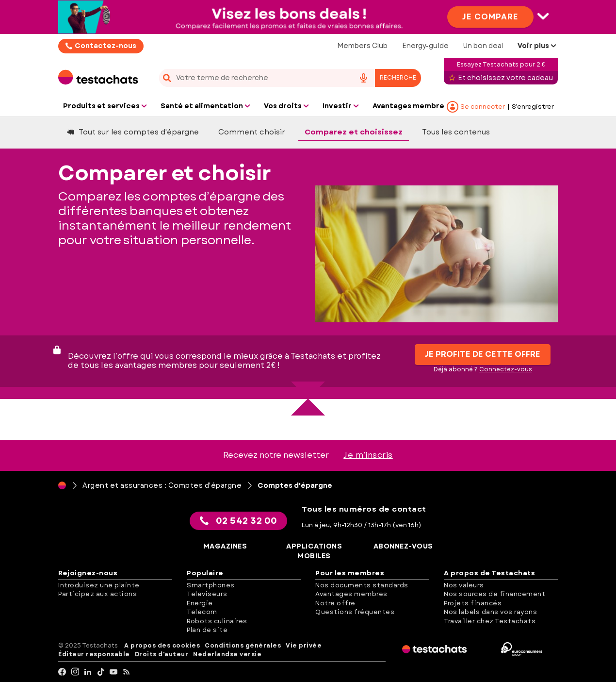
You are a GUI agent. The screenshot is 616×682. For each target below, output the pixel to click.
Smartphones (211, 585)
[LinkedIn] (88, 672)
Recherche (398, 78)
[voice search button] (363, 78)
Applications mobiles (314, 551)
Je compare (490, 16)
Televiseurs (207, 594)
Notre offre (335, 603)
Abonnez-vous (403, 546)
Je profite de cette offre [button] (483, 354)
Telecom (202, 612)
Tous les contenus (456, 132)
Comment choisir (252, 132)
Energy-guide (425, 46)
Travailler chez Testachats (490, 621)
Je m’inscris (368, 455)
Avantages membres (351, 594)
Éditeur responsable (94, 655)
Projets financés (473, 603)
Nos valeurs (464, 585)
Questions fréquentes (355, 612)
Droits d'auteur (162, 655)
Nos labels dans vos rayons (490, 612)
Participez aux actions (97, 594)
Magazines (225, 546)
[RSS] (127, 672)
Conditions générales (243, 646)
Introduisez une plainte (99, 585)
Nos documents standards (362, 585)
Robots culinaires (217, 621)
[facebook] (62, 672)
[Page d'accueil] (62, 485)
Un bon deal (483, 46)
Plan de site (207, 630)
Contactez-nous (105, 46)
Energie (200, 603)
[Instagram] (75, 672)
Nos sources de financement (494, 594)
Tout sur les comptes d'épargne (133, 132)
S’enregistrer (533, 107)
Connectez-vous (506, 369)
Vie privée (304, 646)
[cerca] (253, 78)
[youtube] (114, 672)
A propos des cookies (162, 646)
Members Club (362, 46)
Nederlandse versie (227, 655)
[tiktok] (101, 672)
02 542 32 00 (239, 521)
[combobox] (290, 78)
